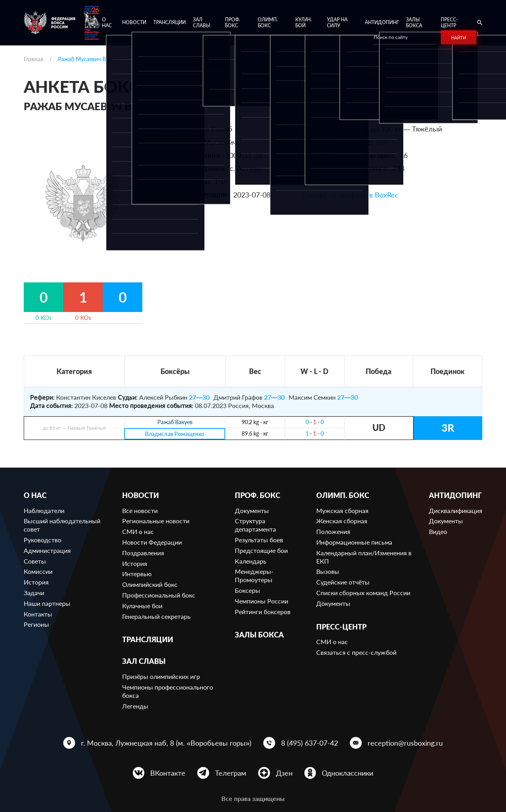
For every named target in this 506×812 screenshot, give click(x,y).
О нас (107, 23)
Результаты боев (259, 540)
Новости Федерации (152, 542)
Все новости (140, 510)
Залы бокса (414, 23)
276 (382, 142)
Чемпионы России (261, 601)
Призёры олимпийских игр (161, 676)
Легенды (135, 706)
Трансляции (170, 22)
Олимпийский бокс (150, 584)
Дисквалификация (456, 510)
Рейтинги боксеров (263, 612)
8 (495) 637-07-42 (310, 743)
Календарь (251, 561)
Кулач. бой (304, 23)
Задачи (34, 593)
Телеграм (231, 773)
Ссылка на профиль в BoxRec (350, 195)
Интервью (137, 574)
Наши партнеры (47, 603)
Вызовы (328, 571)
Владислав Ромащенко (175, 434)
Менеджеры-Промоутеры (254, 575)
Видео (438, 531)
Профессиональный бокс (159, 595)
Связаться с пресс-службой (356, 652)
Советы (35, 561)
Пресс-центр (449, 23)
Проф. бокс (232, 23)
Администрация (47, 550)
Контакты (38, 614)
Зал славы (202, 23)
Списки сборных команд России (363, 593)
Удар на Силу (337, 23)
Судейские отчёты (343, 582)
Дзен (284, 773)
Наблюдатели (44, 510)
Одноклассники (347, 773)
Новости (134, 22)
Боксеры (247, 590)
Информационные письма (354, 542)
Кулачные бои (142, 606)
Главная (33, 59)
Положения (333, 531)
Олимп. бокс (268, 23)
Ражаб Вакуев (175, 422)
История (36, 582)
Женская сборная (342, 521)
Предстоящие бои (261, 550)
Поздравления (143, 553)
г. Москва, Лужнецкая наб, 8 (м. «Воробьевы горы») (166, 743)
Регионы (36, 624)
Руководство (42, 540)
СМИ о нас (138, 531)
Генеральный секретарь (156, 616)
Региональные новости (156, 521)
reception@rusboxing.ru (405, 743)
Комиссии (38, 571)
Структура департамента (255, 525)
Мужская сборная (342, 510)
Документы (252, 510)
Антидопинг (382, 22)
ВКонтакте (168, 773)
